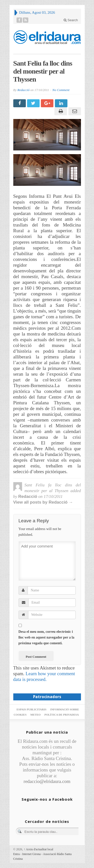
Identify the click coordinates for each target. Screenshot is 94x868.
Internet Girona (32, 854)
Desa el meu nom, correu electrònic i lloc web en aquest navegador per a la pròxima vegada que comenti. (46, 637)
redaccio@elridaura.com (47, 781)
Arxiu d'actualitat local (39, 849)
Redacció (23, 90)
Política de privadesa (62, 715)
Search (71, 20)
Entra (17, 854)
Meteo (35, 715)
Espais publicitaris (31, 709)
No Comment (61, 90)
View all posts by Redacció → (43, 502)
